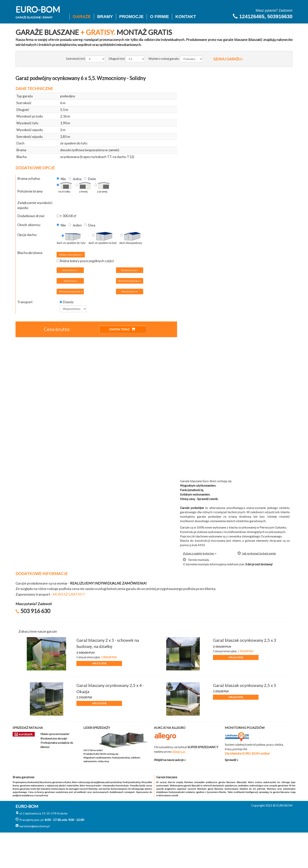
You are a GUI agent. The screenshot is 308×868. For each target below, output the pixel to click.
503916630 (280, 16)
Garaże (82, 17)
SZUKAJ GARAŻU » (228, 59)
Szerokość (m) (76, 58)
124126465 (252, 16)
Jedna (75, 179)
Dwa (90, 225)
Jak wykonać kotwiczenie (257, 553)
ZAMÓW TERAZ (122, 329)
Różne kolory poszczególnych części (85, 261)
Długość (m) (117, 58)
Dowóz (67, 302)
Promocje (132, 17)
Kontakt (186, 17)
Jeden (75, 225)
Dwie (90, 179)
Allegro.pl (179, 751)
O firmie (159, 17)
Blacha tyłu (70, 281)
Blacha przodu (130, 270)
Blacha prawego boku (71, 291)
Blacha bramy (130, 291)
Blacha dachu (70, 270)
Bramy (105, 17)
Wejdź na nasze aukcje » (170, 760)
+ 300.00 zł (66, 216)
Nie (61, 179)
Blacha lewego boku (130, 281)
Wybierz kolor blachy (71, 255)
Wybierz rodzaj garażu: (164, 58)
